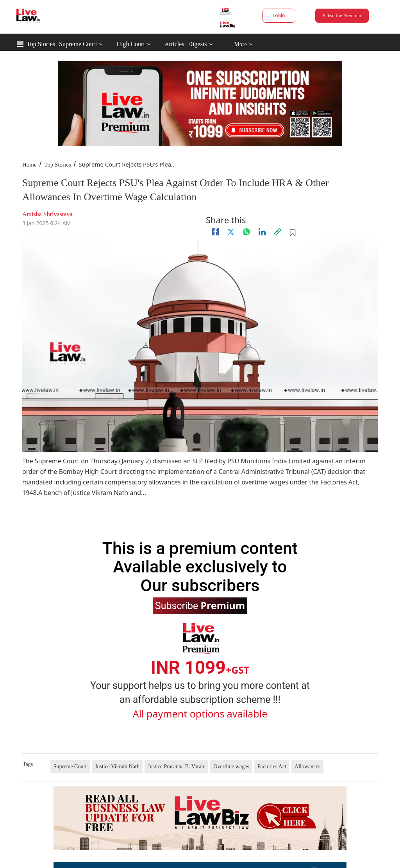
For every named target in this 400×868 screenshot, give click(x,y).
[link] (278, 232)
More (244, 44)
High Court (130, 44)
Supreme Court (78, 44)
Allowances (307, 767)
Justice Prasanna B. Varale (176, 767)
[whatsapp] (246, 232)
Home (29, 165)
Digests (198, 44)
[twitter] (231, 232)
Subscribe (200, 605)
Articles (174, 44)
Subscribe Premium (342, 16)
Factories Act (272, 767)
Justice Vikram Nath (117, 767)
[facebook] (215, 232)
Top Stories (41, 44)
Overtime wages (231, 767)
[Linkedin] (262, 232)
